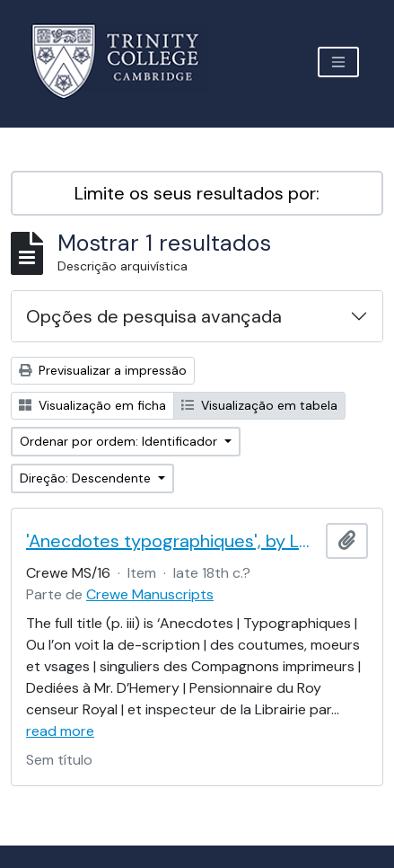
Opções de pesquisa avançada (154, 316)
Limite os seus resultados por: (197, 193)
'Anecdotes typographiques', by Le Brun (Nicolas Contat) (172, 541)
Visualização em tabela (259, 405)
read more (60, 731)
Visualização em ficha (92, 405)
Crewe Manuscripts (150, 594)
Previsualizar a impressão (103, 370)
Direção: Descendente (87, 478)
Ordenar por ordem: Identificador (120, 441)
